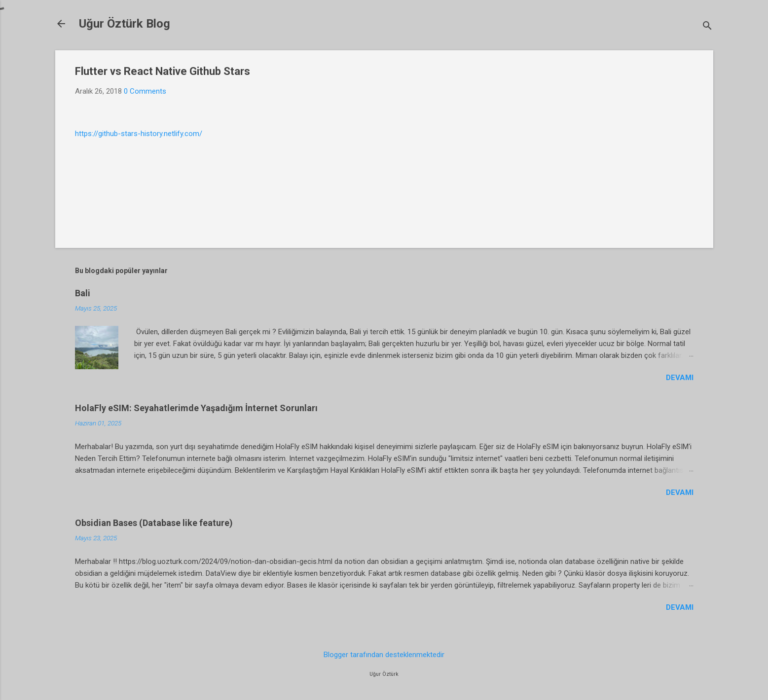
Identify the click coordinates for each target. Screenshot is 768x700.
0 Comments (145, 91)
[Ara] (707, 27)
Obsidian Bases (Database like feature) (154, 523)
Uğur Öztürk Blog (125, 24)
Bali (83, 293)
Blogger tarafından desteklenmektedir (384, 655)
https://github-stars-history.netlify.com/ (139, 134)
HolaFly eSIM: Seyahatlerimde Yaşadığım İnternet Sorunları (196, 408)
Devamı (680, 378)
